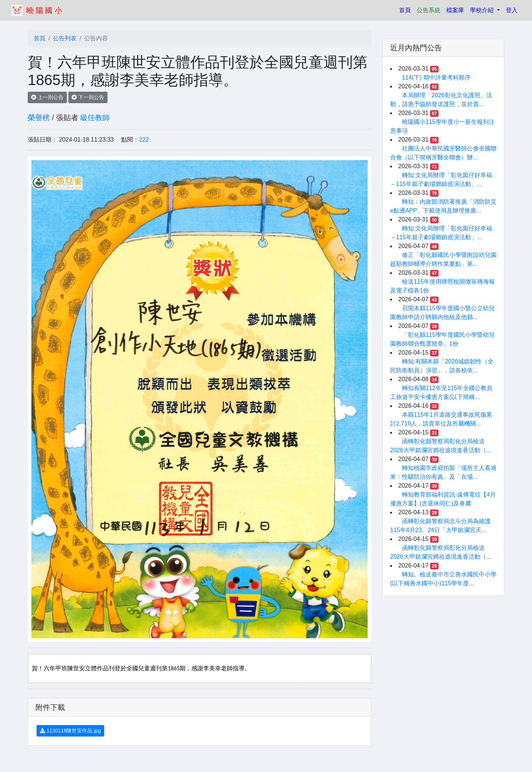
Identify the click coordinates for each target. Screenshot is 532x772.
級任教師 (95, 118)
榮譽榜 (39, 118)
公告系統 (429, 10)
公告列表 (65, 38)
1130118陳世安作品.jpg (70, 731)
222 (144, 140)
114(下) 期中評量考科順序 (436, 77)
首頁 (406, 9)
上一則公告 (47, 97)
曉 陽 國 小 (44, 10)
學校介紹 (482, 10)
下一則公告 (88, 97)
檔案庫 (455, 10)
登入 (512, 10)
